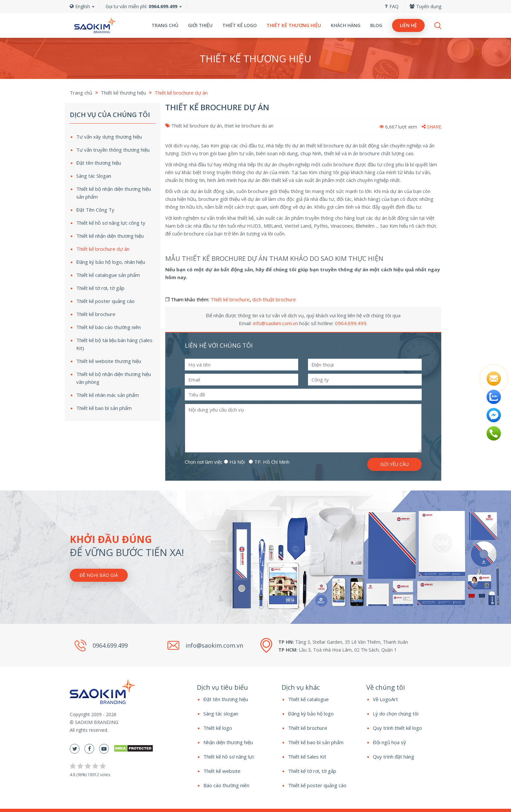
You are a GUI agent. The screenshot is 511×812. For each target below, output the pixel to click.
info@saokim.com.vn (275, 323)
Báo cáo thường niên (226, 785)
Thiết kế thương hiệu (294, 25)
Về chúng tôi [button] (386, 687)
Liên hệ (408, 25)
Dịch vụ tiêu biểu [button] (222, 687)
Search (438, 26)
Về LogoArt (385, 699)
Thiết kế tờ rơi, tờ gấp (100, 288)
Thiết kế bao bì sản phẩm (104, 408)
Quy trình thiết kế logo (397, 728)
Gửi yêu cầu (394, 464)
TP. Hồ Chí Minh (269, 462)
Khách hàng (346, 25)
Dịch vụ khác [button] (301, 687)
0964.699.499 (351, 323)
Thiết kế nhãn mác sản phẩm (108, 395)
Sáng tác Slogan (94, 176)
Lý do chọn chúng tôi (396, 714)
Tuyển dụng (425, 6)
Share (431, 127)
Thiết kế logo (240, 25)
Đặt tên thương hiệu (99, 163)
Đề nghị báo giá (99, 575)
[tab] (234, 687)
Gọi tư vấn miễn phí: (141, 6)
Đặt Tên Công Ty (95, 210)
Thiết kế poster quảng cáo (105, 301)
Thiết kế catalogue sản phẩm (108, 275)
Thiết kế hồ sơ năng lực (229, 757)
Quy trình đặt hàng (394, 757)
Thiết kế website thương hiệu (109, 361)
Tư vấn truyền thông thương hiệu (113, 150)
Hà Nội (234, 462)
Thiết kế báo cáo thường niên (109, 327)
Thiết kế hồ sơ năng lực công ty (111, 223)
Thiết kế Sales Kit (307, 757)
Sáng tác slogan (221, 714)
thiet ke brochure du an (249, 126)
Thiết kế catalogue (308, 699)
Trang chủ (165, 25)
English (82, 6)
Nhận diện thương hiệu (228, 742)
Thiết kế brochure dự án (197, 126)
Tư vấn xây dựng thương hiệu (109, 137)
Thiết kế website (222, 771)
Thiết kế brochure (230, 299)
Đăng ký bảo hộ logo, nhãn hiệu (111, 262)
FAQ (392, 6)
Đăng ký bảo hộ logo (311, 714)
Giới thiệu (200, 25)
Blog (376, 25)
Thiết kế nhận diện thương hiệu (110, 236)
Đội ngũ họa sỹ (389, 742)
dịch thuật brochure (274, 299)
